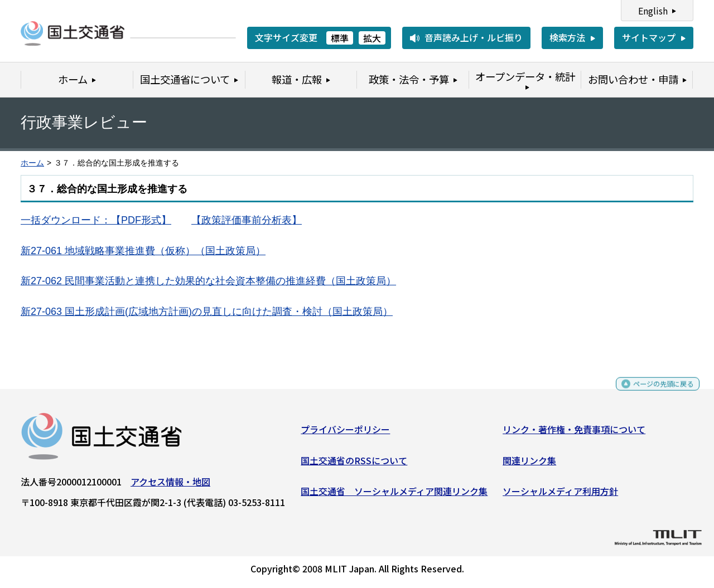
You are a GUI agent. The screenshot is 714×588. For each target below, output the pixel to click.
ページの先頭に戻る (654, 393)
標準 (340, 38)
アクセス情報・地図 (170, 486)
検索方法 (567, 37)
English (653, 11)
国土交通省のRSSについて (354, 464)
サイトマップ (649, 37)
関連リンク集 (529, 464)
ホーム (32, 163)
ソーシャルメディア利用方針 (560, 495)
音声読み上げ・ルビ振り (474, 37)
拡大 (372, 38)
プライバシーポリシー (345, 434)
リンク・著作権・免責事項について (574, 434)
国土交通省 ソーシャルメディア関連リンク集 (394, 495)
